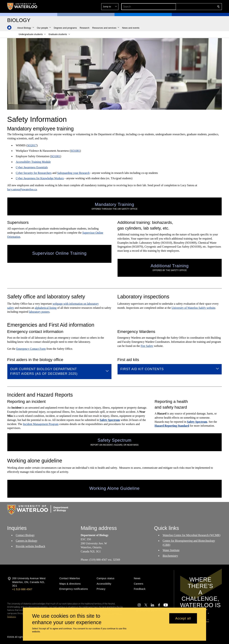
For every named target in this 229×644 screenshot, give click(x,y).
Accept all (183, 618)
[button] (193, 7)
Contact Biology (25, 535)
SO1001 (55, 156)
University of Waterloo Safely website (193, 308)
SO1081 (75, 151)
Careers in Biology (27, 541)
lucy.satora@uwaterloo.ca (22, 189)
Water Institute (171, 550)
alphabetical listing (46, 308)
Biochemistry (170, 556)
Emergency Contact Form (31, 349)
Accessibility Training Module (33, 162)
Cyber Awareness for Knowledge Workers (40, 178)
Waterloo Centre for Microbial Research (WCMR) (192, 535)
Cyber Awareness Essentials (32, 167)
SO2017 (32, 145)
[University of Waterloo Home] (22, 6)
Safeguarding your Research (73, 173)
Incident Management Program (41, 424)
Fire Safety (147, 346)
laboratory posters (39, 312)
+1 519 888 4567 (22, 589)
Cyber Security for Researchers (34, 173)
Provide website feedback (30, 546)
